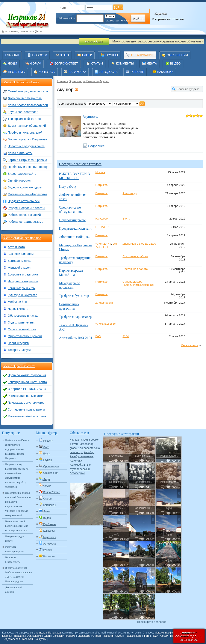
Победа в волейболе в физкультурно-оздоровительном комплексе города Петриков (17, 449)
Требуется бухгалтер (74, 296)
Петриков (102, 185)
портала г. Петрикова (48, 633)
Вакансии (92, 81)
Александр (130, 193)
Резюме (71, 636)
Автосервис (77, 473)
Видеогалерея (11, 639)
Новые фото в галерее (152, 622)
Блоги (47, 636)
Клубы (119, 636)
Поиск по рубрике (188, 89)
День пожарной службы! (14, 590)
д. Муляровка (104, 303)
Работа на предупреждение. (15, 549)
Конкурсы (41, 639)
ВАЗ (98, 336)
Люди (155, 636)
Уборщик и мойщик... (75, 237)
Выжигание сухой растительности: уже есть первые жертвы (17, 526)
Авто (82, 453)
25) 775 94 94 (106, 245)
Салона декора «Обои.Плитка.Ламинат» (139, 283)
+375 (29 (101, 244)
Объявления (34, 636)
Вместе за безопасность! (13, 560)
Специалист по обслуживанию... (71, 210)
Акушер (104, 81)
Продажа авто (133, 636)
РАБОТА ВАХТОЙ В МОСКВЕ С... (74, 176)
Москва (100, 172)
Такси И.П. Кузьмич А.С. (74, 327)
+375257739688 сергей (85, 440)
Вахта (126, 219)
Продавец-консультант (75, 228)
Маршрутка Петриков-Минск (75, 247)
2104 (126, 336)
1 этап (74, 444)
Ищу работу (68, 186)
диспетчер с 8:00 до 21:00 (139, 244)
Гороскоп (27, 639)
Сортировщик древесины (69, 306)
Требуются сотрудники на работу (76, 260)
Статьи (97, 636)
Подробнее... (98, 146)
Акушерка (90, 117)
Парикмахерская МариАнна (71, 273)
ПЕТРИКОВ (103, 227)
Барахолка (84, 636)
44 (110, 244)
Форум (164, 636)
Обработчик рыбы (72, 220)
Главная (63, 81)
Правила (19, 636)
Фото (147, 636)
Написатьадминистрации (189, 636)
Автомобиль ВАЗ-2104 (75, 338)
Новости (108, 636)
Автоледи (76, 461)
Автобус (89, 452)
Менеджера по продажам (70, 285)
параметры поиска (117, 20)
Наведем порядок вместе (15, 539)
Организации (77, 81)
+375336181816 (106, 324)
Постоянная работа (135, 256)
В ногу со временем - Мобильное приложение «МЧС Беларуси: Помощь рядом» (18, 575)
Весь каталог (190, 345)
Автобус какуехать (82, 456)
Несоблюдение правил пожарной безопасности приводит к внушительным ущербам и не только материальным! (18, 504)
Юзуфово (102, 219)
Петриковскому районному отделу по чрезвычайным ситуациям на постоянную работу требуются (17, 476)
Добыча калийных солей (72, 197)
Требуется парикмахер (75, 317)
